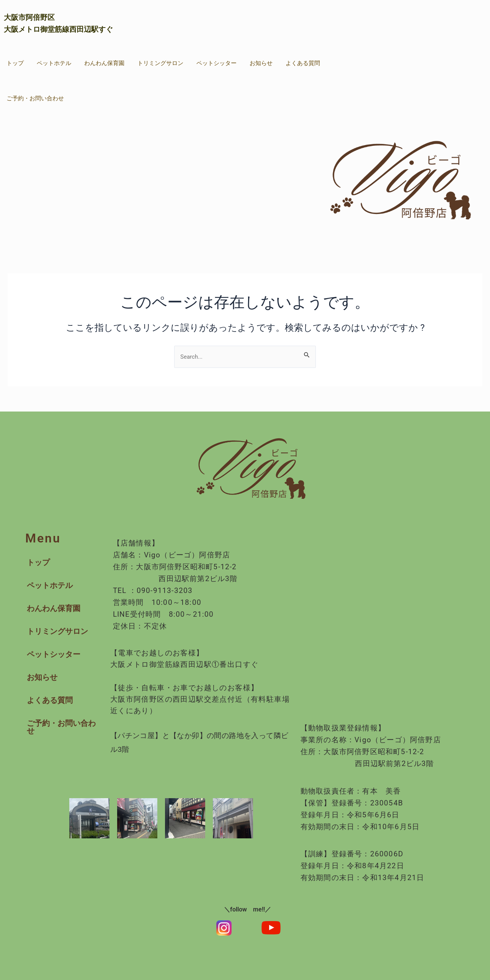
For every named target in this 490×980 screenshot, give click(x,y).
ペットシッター (216, 63)
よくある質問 (303, 63)
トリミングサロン (160, 63)
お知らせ (261, 63)
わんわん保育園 (104, 63)
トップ (15, 63)
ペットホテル (54, 63)
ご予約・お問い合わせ (35, 98)
